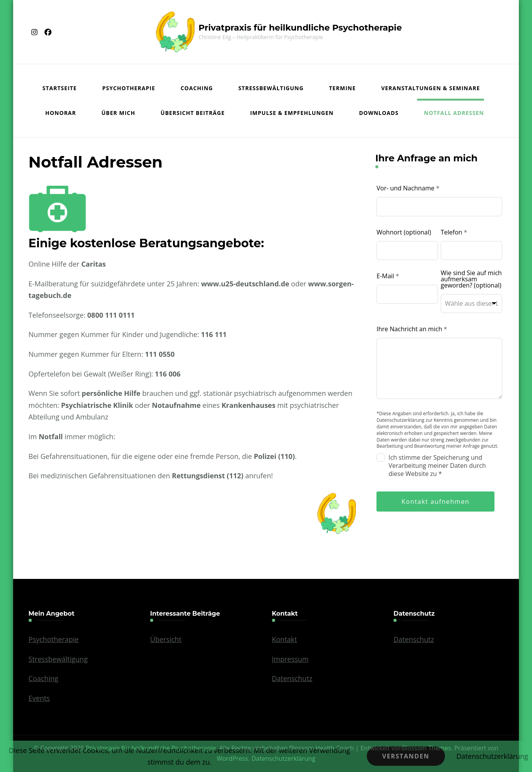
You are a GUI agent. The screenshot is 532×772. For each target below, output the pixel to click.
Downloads (379, 113)
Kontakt (285, 639)
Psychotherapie (129, 88)
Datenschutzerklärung (492, 756)
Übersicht (166, 639)
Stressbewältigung (271, 88)
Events (39, 698)
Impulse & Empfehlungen (292, 113)
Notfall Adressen (454, 113)
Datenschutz (292, 678)
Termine (342, 88)
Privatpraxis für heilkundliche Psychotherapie (300, 28)
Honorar (61, 113)
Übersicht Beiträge (193, 113)
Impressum (290, 659)
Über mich (118, 113)
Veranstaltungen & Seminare (430, 88)
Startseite (60, 88)
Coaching (197, 88)
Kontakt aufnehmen (436, 502)
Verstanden (406, 756)
